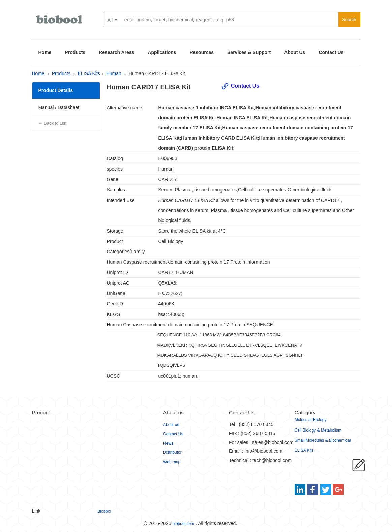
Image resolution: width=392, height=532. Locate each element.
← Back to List (53, 123)
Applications (162, 52)
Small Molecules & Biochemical (323, 440)
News (168, 443)
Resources (202, 52)
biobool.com (184, 524)
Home (45, 52)
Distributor (172, 452)
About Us (295, 52)
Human (114, 73)
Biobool (104, 511)
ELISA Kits (89, 73)
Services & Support (249, 52)
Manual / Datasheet (59, 107)
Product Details (56, 90)
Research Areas (116, 52)
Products (75, 52)
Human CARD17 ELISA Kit (157, 73)
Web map (172, 462)
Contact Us (331, 52)
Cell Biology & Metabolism (318, 430)
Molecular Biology (311, 420)
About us (171, 425)
